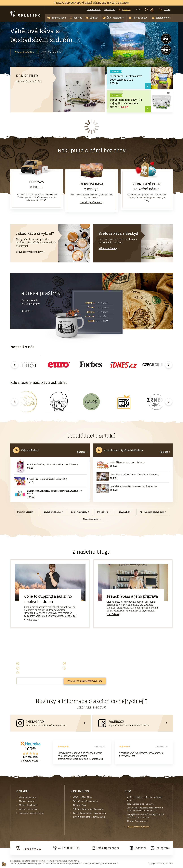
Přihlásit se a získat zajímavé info (85, 681)
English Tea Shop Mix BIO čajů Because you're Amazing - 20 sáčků (54, 492)
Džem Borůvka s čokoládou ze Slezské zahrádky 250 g (135, 475)
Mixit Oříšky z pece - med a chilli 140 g (127, 462)
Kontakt (26, 311)
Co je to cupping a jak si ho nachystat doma (48, 599)
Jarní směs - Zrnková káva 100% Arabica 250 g (126, 78)
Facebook (138, 848)
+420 (66, 848)
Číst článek (31, 620)
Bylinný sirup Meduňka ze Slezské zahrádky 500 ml (133, 486)
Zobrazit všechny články (138, 827)
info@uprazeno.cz (106, 848)
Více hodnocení (30, 761)
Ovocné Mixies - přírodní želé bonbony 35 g (47, 479)
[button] (57, 18)
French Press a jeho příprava (132, 596)
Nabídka (81, 452)
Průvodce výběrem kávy (29, 252)
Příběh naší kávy (53, 52)
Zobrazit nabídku (24, 52)
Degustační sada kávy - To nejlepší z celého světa (126, 102)
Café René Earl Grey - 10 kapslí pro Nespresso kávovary (52, 464)
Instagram (160, 848)
